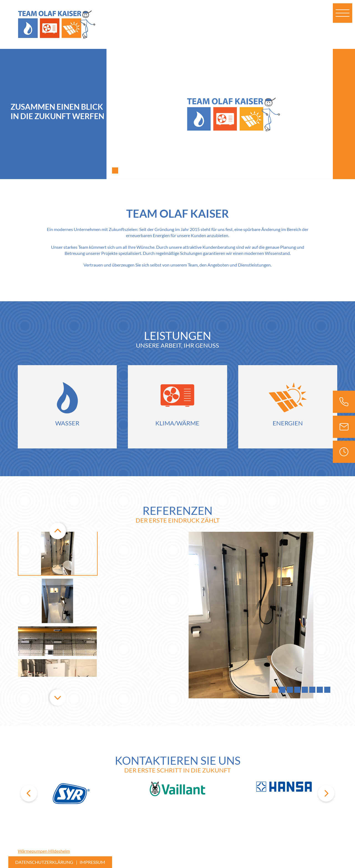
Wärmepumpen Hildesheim (44, 851)
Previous (58, 532)
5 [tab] (305, 690)
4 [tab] (297, 690)
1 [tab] (115, 171)
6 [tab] (312, 690)
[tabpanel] (231, 114)
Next (58, 698)
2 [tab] (282, 690)
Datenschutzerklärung (44, 862)
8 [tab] (327, 690)
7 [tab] (320, 690)
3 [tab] (290, 690)
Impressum (92, 862)
